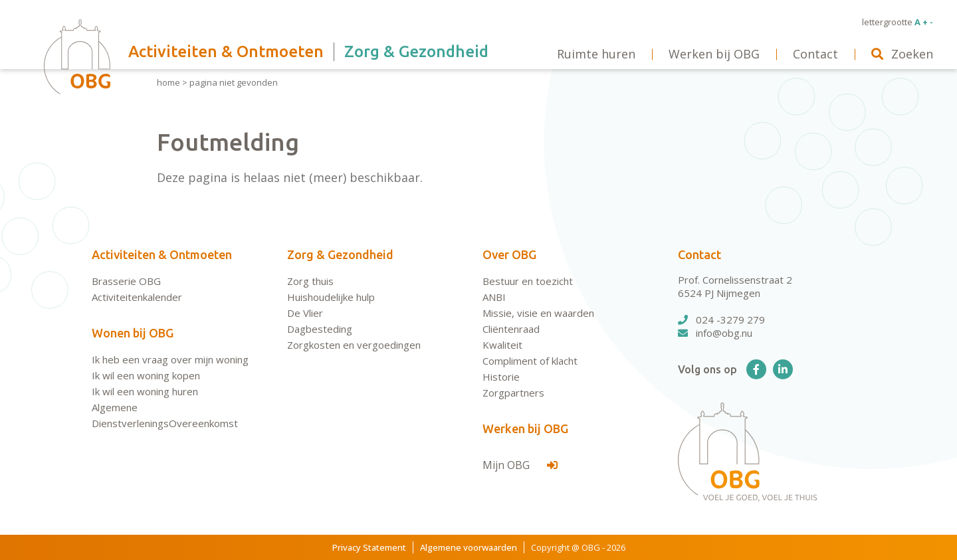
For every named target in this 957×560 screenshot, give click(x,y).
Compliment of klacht (530, 361)
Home (168, 82)
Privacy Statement (369, 547)
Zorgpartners (513, 393)
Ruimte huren (596, 54)
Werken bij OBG (525, 428)
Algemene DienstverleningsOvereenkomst (165, 415)
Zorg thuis (310, 281)
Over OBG (509, 254)
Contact (699, 254)
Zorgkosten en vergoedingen (354, 345)
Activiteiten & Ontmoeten (162, 254)
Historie (501, 377)
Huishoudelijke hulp (331, 297)
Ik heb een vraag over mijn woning (170, 359)
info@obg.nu (715, 333)
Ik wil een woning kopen (146, 375)
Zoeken (902, 54)
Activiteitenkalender (137, 297)
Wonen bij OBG (133, 333)
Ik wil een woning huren (145, 391)
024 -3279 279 (721, 320)
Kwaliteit (502, 345)
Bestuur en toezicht (528, 281)
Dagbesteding (320, 329)
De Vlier (305, 313)
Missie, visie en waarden (538, 313)
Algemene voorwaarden (469, 547)
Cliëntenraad (511, 329)
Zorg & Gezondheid (340, 254)
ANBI (494, 297)
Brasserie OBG (126, 281)
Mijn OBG (520, 465)
